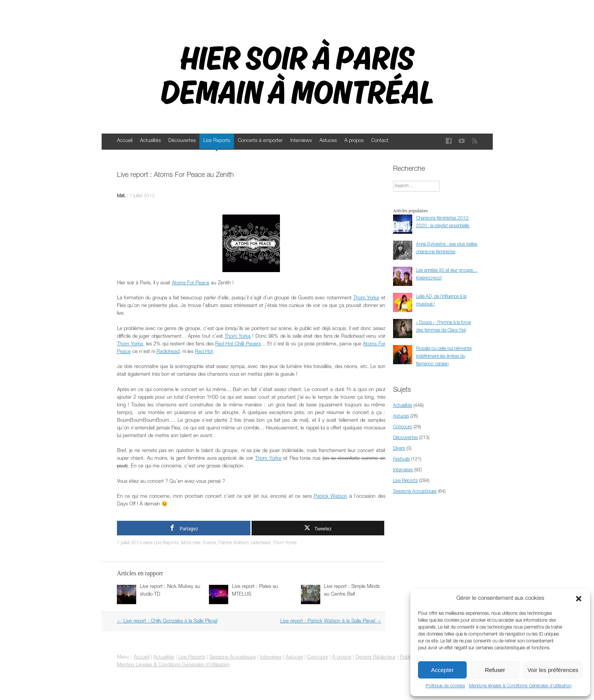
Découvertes (182, 141)
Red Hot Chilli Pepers (238, 344)
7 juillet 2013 (142, 196)
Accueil (125, 141)
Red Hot (204, 352)
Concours (403, 427)
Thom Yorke (366, 298)
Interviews (301, 141)
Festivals (401, 459)
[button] (579, 599)
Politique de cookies (445, 686)
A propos (354, 141)
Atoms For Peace (191, 283)
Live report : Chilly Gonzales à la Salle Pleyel (167, 622)
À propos (342, 658)
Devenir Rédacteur (376, 658)
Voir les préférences (553, 670)
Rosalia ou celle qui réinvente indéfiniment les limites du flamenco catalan (444, 357)
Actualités (150, 141)
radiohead (261, 543)
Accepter (442, 670)
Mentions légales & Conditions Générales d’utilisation (520, 686)
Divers (399, 449)
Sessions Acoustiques (415, 492)
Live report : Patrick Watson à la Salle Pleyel (331, 622)
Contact (380, 141)
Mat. (121, 196)
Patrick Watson (330, 497)
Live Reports (217, 141)
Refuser (495, 670)
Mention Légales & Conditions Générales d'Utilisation (173, 665)
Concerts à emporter (260, 141)
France (209, 543)
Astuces (328, 141)
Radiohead (168, 352)
